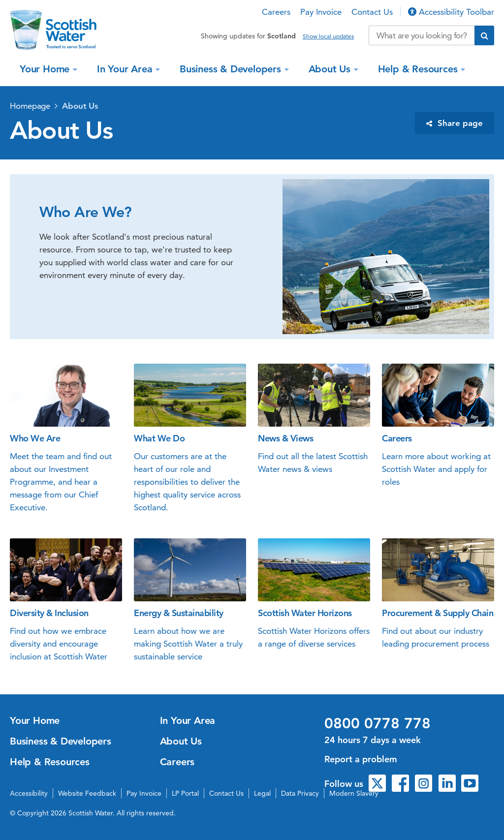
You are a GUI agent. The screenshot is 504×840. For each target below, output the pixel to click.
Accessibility (29, 793)
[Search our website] (422, 35)
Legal (262, 793)
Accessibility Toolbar (451, 12)
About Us (331, 69)
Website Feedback (87, 793)
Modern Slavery (354, 793)
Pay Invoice (321, 12)
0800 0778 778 (378, 723)
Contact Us (372, 12)
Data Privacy (300, 793)
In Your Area (126, 69)
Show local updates (328, 36)
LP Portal (185, 793)
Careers (276, 12)
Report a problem (361, 759)
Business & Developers (232, 69)
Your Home (46, 69)
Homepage (30, 106)
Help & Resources (419, 69)
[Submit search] (484, 35)
